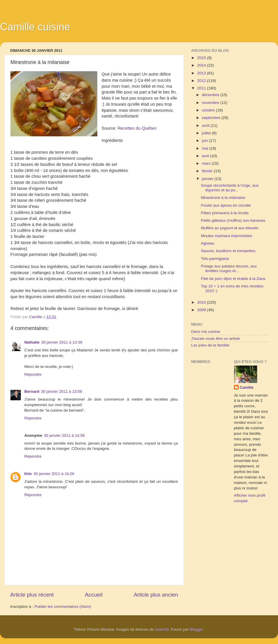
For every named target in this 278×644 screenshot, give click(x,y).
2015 (202, 58)
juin (205, 141)
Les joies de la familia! (210, 345)
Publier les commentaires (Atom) (63, 607)
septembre (212, 118)
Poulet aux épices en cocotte (226, 205)
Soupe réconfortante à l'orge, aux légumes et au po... (230, 188)
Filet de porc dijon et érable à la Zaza (233, 279)
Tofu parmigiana (215, 259)
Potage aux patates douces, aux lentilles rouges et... (229, 268)
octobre (209, 110)
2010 (202, 302)
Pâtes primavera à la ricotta (225, 213)
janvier (208, 179)
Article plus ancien (156, 595)
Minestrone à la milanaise (223, 198)
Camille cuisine (35, 27)
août (206, 125)
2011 (202, 88)
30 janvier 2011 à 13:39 (62, 342)
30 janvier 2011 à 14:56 (64, 435)
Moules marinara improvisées (226, 236)
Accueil (94, 595)
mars (207, 163)
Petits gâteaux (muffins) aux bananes (233, 220)
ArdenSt (162, 629)
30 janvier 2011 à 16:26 (54, 474)
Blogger (197, 629)
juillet (207, 133)
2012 (202, 81)
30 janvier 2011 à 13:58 (62, 391)
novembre (211, 103)
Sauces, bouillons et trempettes (228, 251)
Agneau (208, 243)
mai (206, 148)
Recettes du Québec (137, 128)
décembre (211, 95)
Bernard (32, 391)
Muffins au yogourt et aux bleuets (230, 228)
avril (206, 156)
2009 (202, 310)
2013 (202, 73)
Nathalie (32, 342)
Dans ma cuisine (206, 332)
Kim (28, 474)
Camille (247, 387)
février (208, 171)
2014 (202, 65)
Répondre (33, 374)
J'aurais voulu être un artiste (215, 338)
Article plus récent (32, 595)
